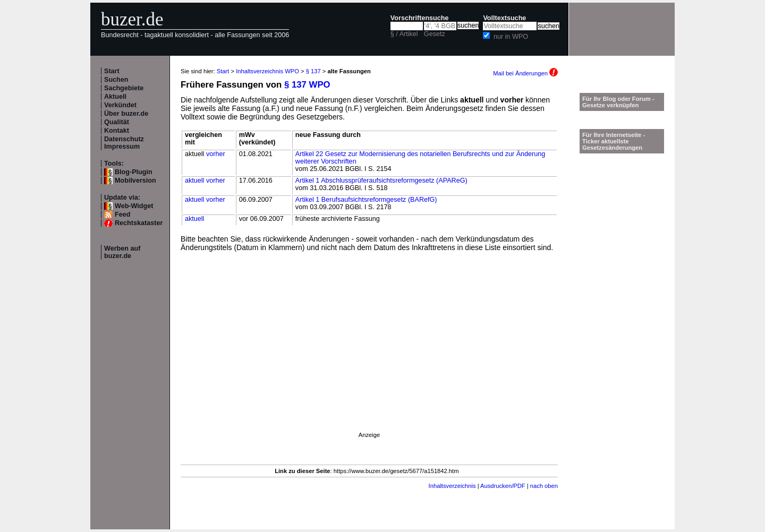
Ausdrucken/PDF (503, 486)
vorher (216, 154)
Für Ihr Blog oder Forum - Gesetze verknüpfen (618, 102)
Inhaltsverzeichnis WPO (267, 71)
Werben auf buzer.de (122, 252)
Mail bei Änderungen (525, 73)
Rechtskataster (139, 223)
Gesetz (435, 34)
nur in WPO (511, 37)
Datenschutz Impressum (124, 143)
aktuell (194, 181)
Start (112, 71)
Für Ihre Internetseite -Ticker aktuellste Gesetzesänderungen (614, 141)
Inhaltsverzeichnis (452, 486)
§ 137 (313, 71)
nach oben (544, 486)
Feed (122, 214)
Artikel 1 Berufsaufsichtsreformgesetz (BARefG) (366, 200)
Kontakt (117, 131)
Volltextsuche (504, 18)
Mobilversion (135, 181)
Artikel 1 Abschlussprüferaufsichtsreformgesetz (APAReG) (381, 181)
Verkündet (120, 105)
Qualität (117, 122)
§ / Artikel (404, 34)
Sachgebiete (124, 88)
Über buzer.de (126, 114)
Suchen (116, 80)
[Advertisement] (369, 356)
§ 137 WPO (307, 85)
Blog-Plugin (134, 172)
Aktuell (115, 97)
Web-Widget (134, 206)
